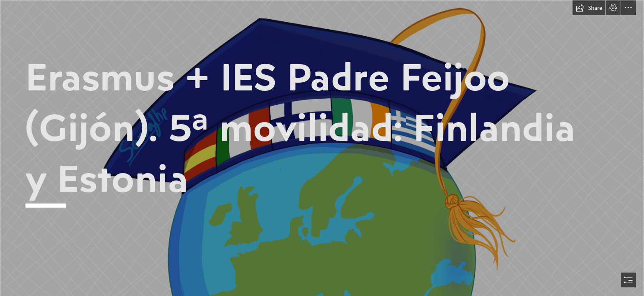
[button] (589, 8)
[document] (322, 148)
